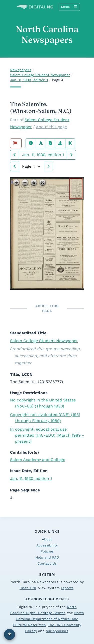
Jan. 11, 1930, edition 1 (29, 80)
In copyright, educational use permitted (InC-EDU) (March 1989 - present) (47, 435)
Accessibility (47, 545)
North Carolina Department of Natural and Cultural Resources (48, 619)
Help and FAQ (47, 557)
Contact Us (47, 563)
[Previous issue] (15, 155)
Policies (47, 551)
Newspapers (21, 70)
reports (67, 588)
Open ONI (28, 588)
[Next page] (15, 166)
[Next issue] (71, 155)
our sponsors (57, 631)
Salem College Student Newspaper (40, 75)
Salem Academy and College (38, 460)
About (47, 539)
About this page (51, 127)
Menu (69, 7)
